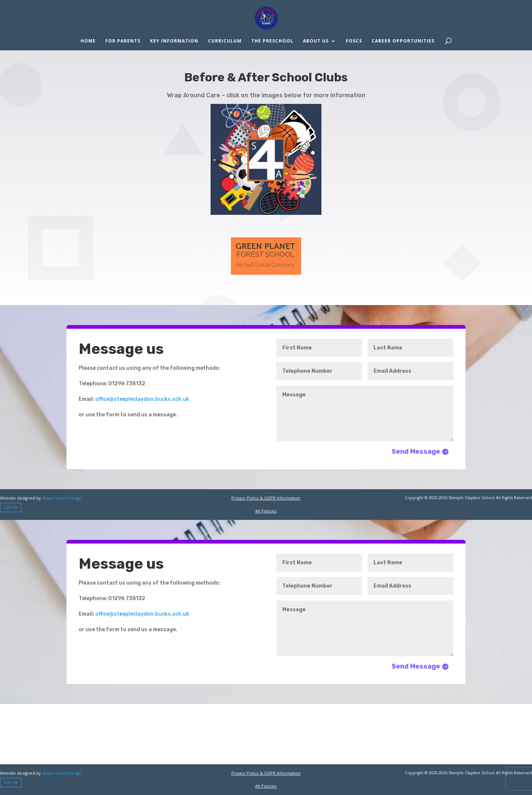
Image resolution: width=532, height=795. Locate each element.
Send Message (416, 451)
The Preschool (272, 41)
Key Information (174, 41)
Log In (11, 507)
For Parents (123, 41)
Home (88, 41)
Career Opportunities (403, 41)
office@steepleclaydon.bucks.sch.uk (142, 399)
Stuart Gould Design (62, 498)
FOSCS (354, 41)
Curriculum (225, 41)
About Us (316, 41)
